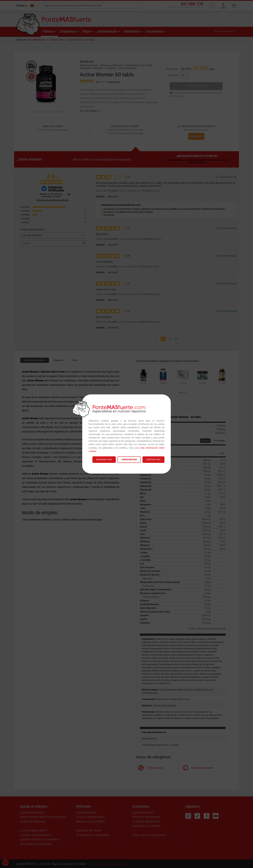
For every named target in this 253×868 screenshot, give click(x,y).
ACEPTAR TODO (153, 460)
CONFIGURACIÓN (129, 460)
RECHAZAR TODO (104, 460)
